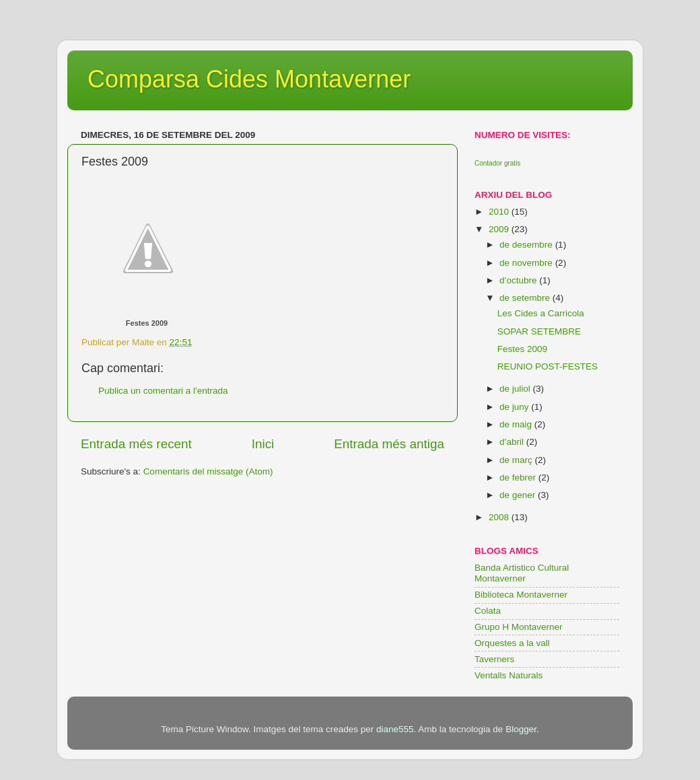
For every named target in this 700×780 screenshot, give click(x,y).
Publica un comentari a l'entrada (163, 391)
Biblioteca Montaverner (521, 595)
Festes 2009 (147, 323)
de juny (515, 407)
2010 (500, 212)
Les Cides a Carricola (541, 313)
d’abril (513, 442)
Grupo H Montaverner (519, 627)
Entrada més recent (136, 444)
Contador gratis (497, 163)
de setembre (526, 298)
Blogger (521, 729)
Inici (263, 444)
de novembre (527, 263)
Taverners (494, 659)
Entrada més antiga (389, 444)
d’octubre (519, 280)
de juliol (516, 389)
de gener (519, 495)
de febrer (519, 477)
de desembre (527, 245)
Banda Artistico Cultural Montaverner (522, 573)
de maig (517, 424)
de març (517, 460)
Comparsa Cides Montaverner (249, 79)
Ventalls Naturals (509, 675)
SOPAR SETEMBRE (539, 331)
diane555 (395, 729)
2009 (500, 229)
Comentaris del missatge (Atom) (208, 471)
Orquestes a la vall (512, 643)
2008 (500, 517)
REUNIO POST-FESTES (548, 366)
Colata (488, 611)
